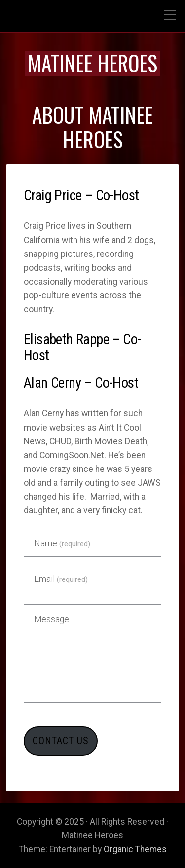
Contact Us (61, 741)
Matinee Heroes (92, 63)
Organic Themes (135, 849)
